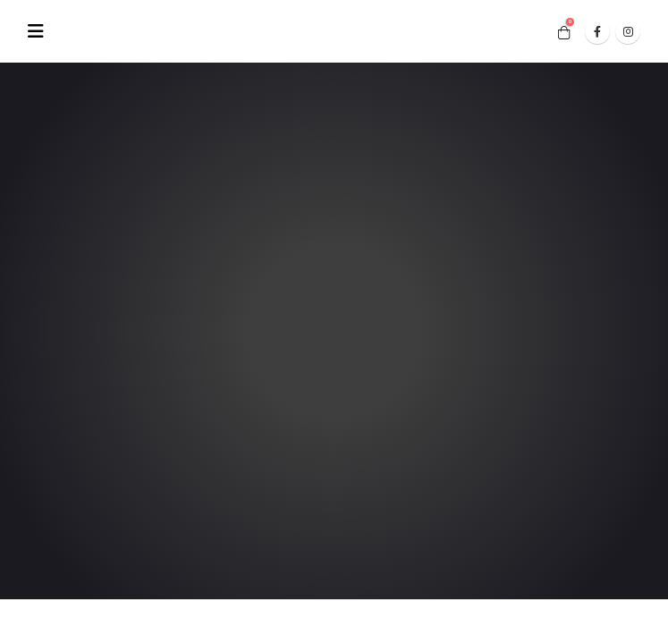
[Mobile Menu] (41, 31)
